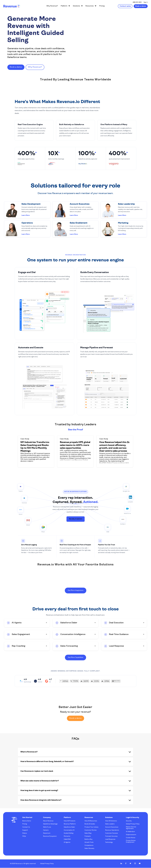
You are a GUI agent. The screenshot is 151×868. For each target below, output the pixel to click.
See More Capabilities (75, 657)
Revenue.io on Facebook (126, 864)
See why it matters (76, 519)
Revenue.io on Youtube (140, 864)
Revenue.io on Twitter (130, 864)
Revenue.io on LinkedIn (121, 864)
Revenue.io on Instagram (135, 864)
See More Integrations (76, 590)
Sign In (146, 2)
